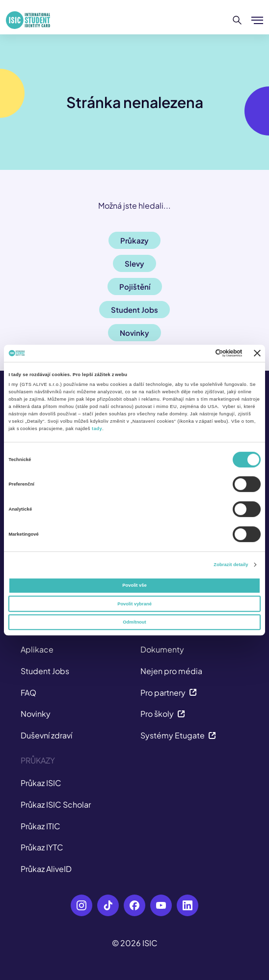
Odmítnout (134, 622)
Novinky (36, 714)
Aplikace (37, 649)
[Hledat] (237, 20)
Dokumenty (162, 649)
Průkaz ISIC (41, 783)
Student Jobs (45, 671)
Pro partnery (169, 693)
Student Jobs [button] (134, 310)
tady (97, 429)
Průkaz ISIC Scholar (56, 804)
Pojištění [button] (135, 286)
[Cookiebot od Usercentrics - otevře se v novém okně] (200, 354)
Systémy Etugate (178, 735)
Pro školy (163, 714)
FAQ (28, 693)
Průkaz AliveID (46, 869)
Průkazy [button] (134, 240)
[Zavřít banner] (257, 353)
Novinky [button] (134, 333)
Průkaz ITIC (40, 826)
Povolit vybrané (134, 604)
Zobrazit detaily (231, 565)
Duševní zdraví (46, 735)
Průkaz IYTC (42, 847)
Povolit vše (134, 585)
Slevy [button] (134, 263)
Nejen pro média (171, 671)
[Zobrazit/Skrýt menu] (257, 20)
